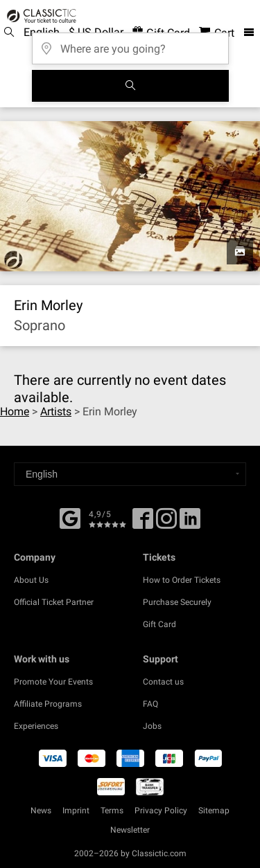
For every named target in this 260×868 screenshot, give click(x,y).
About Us (31, 580)
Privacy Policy (161, 811)
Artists (56, 412)
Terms (112, 811)
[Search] (130, 86)
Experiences (36, 726)
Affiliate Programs (48, 704)
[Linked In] (190, 523)
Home (15, 412)
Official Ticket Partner (54, 602)
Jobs (152, 726)
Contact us (163, 682)
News (41, 811)
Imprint (76, 811)
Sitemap (214, 811)
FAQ (150, 704)
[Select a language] (130, 474)
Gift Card (159, 624)
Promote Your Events (53, 682)
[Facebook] (70, 517)
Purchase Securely (177, 602)
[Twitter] (166, 523)
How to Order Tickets (182, 580)
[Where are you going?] (130, 44)
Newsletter (130, 830)
